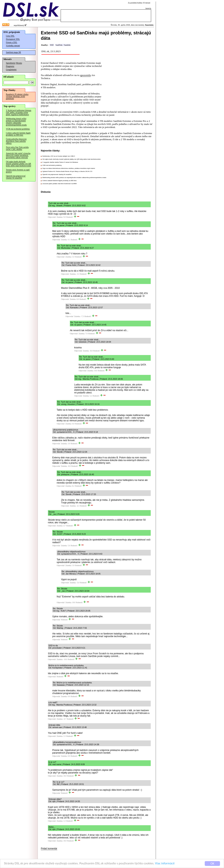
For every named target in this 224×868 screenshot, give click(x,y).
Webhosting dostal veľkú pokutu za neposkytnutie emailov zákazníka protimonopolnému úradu (16, 122)
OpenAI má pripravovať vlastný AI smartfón (16, 177)
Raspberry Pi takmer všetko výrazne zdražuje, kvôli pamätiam (17, 96)
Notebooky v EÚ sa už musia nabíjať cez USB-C (59, 156)
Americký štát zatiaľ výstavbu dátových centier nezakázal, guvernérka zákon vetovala (18, 155)
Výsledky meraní (13, 46)
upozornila (85, 75)
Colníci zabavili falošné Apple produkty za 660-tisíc (18, 134)
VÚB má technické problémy (18, 129)
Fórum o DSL (12, 42)
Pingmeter (10, 66)
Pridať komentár (49, 849)
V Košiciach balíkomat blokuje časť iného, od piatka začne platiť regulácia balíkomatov (19, 112)
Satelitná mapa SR (13, 52)
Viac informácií (165, 864)
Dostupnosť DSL (13, 39)
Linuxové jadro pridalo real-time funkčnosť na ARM (60, 184)
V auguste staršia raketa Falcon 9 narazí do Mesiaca (60, 162)
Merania (19, 63)
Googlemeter (11, 69)
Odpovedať (52, 217)
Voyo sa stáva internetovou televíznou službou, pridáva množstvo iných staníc (69, 168)
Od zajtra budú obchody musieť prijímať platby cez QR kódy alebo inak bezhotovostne (19, 164)
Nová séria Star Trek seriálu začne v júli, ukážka (17, 148)
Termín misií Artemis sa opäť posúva (18, 171)
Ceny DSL (10, 36)
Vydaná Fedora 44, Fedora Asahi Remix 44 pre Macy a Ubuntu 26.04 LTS (67, 171)
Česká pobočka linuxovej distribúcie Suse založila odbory (16, 141)
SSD (52, 45)
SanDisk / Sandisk (63, 45)
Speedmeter (11, 63)
